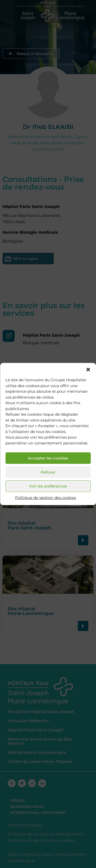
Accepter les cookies (48, 458)
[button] (88, 370)
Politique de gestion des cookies (46, 498)
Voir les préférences (48, 486)
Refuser (48, 472)
